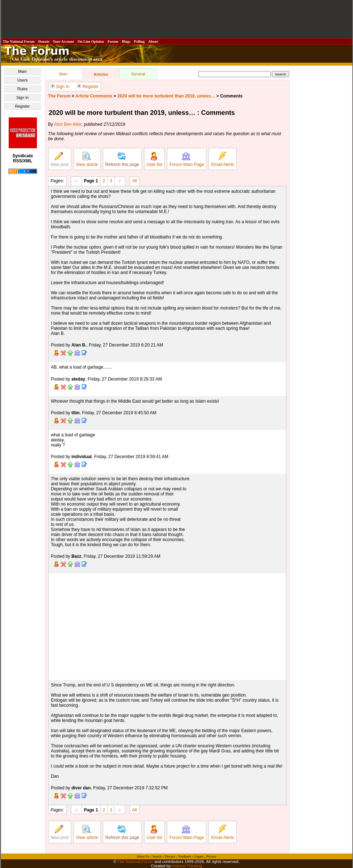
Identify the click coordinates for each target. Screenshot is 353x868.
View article (87, 159)
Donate (44, 41)
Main (22, 71)
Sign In (22, 97)
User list (154, 159)
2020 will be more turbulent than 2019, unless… (166, 96)
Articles (101, 74)
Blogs (126, 41)
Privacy (211, 856)
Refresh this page (122, 159)
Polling (139, 41)
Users (23, 80)
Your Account (64, 41)
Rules (22, 89)
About (153, 41)
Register (23, 106)
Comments (231, 96)
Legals (199, 856)
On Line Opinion (91, 41)
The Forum (59, 96)
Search (157, 856)
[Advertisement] (177, 19)
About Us (143, 856)
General (138, 74)
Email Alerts (222, 159)
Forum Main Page (187, 159)
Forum (113, 41)
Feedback (185, 856)
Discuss (170, 856)
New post (60, 159)
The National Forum (19, 41)
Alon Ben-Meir (68, 124)
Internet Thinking (187, 866)
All (135, 180)
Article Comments (94, 96)
